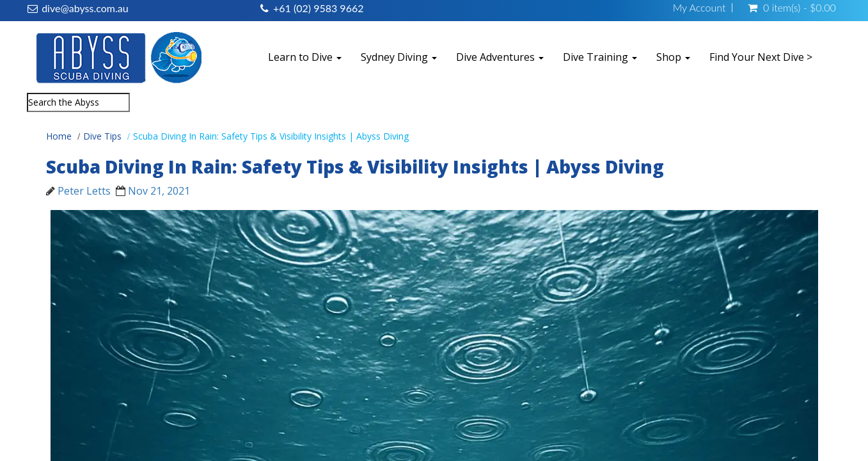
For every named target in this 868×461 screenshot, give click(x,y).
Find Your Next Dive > (761, 57)
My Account (699, 8)
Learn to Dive (305, 57)
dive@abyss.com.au (85, 8)
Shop (673, 57)
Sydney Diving (399, 57)
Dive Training (600, 57)
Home (59, 136)
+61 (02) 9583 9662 (318, 8)
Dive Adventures (500, 57)
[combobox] (78, 102)
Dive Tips (102, 136)
